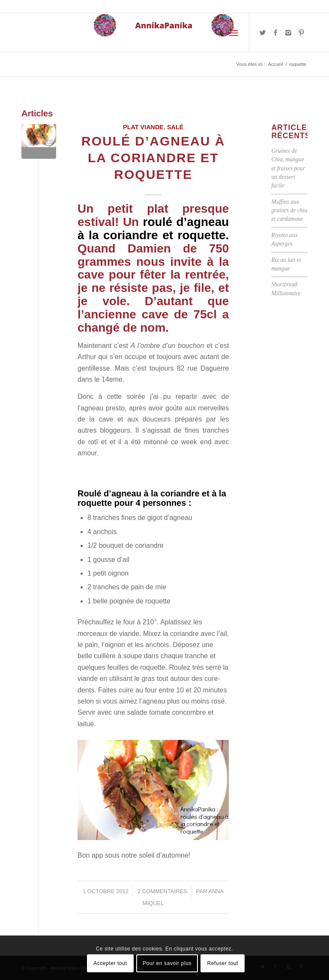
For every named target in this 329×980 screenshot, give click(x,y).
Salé (175, 127)
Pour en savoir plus (167, 963)
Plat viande (143, 127)
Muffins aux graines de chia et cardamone (289, 211)
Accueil (275, 64)
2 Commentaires (162, 891)
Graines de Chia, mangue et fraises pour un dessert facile (288, 168)
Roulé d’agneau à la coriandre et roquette (153, 158)
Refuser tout (223, 963)
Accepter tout (110, 963)
